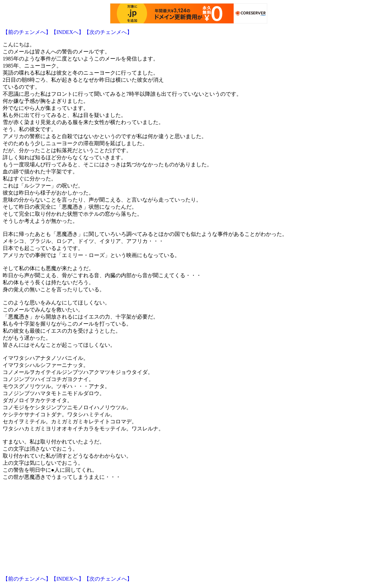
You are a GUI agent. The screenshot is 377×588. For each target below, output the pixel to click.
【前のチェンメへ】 (27, 32)
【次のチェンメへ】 (108, 32)
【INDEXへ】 (67, 32)
